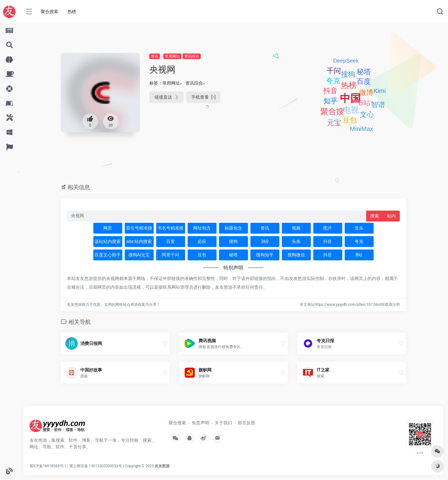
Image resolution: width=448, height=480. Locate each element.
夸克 (359, 241)
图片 (328, 228)
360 (265, 241)
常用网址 (172, 56)
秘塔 (233, 255)
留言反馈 (246, 423)
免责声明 (200, 423)
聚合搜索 (49, 12)
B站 (359, 255)
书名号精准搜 (170, 228)
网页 (108, 228)
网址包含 (202, 228)
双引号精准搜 (139, 228)
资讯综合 (192, 56)
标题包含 (233, 228)
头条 (296, 241)
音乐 (359, 228)
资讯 (155, 56)
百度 (170, 241)
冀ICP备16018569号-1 (48, 466)
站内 (391, 216)
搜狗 (233, 241)
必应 (202, 241)
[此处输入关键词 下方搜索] (217, 216)
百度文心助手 (108, 255)
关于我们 (223, 423)
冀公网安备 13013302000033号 (96, 466)
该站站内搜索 (108, 241)
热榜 (72, 12)
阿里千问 (170, 255)
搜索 (375, 216)
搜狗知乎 (265, 255)
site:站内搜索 (139, 241)
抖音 (328, 241)
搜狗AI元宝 (139, 255)
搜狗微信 (296, 255)
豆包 (202, 255)
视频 (296, 228)
